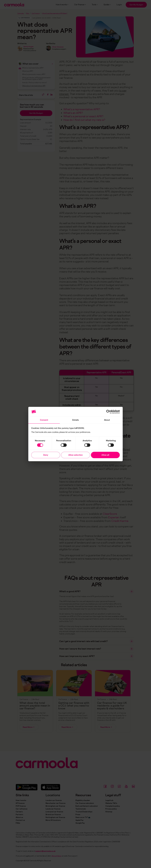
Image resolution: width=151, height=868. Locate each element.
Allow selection (76, 455)
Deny (46, 455)
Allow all (105, 455)
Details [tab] (76, 420)
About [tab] (107, 420)
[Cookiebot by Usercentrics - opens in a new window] (111, 412)
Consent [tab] (44, 420)
